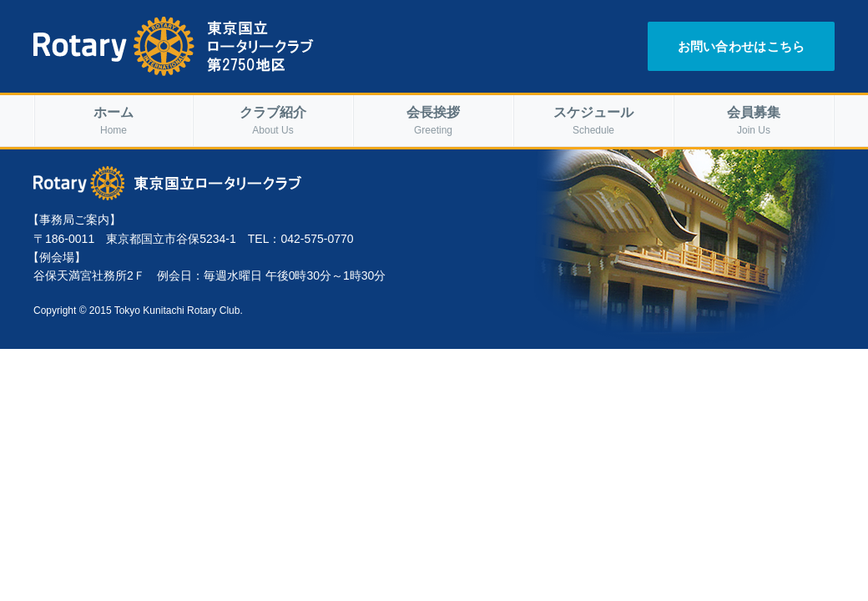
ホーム (114, 121)
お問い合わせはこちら (742, 46)
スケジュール (593, 121)
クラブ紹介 (273, 121)
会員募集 (754, 121)
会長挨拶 (433, 121)
